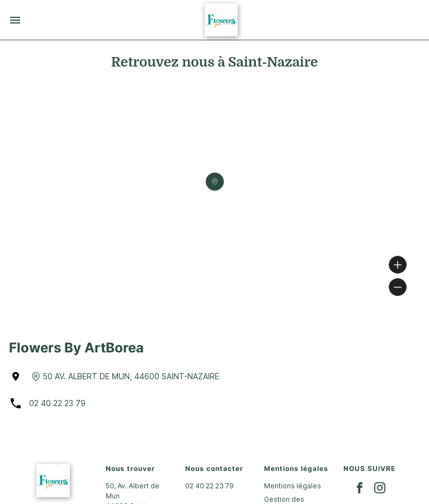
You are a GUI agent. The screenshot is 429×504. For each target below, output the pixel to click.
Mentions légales (293, 486)
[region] (214, 197)
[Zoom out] (398, 287)
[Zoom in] (398, 265)
